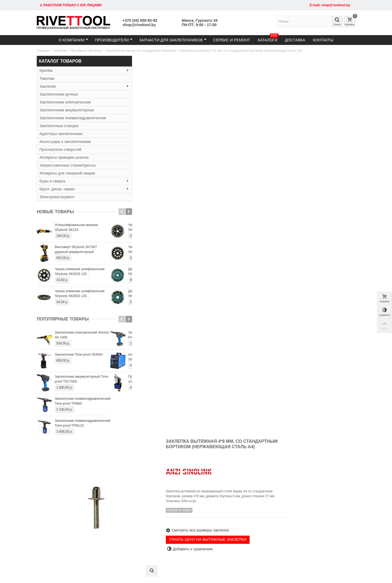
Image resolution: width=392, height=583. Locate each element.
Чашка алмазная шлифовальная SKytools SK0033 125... (80, 271)
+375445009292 (254, 549)
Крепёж (73, 71)
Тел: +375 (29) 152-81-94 (57, 508)
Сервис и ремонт (232, 40)
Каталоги (268, 39)
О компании (73, 40)
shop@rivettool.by (139, 25)
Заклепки (60, 51)
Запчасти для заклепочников (173, 40)
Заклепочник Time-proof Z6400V (79, 355)
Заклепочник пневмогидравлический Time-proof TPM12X (82, 423)
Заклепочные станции (59, 126)
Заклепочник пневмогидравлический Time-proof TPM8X (82, 401)
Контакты (323, 40)
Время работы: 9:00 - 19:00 (59, 519)
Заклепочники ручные (59, 94)
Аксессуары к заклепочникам (65, 142)
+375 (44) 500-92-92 (140, 20)
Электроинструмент (57, 197)
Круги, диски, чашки (73, 189)
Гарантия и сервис (183, 513)
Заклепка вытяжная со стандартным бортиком (141, 51)
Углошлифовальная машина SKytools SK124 (76, 227)
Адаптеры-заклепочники (61, 134)
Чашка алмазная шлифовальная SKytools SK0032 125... (80, 294)
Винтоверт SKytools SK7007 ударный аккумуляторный (76, 249)
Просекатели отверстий (60, 149)
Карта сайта (233, 508)
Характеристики (143, 198)
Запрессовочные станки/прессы (68, 165)
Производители (114, 40)
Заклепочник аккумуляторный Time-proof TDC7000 (82, 379)
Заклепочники (114, 508)
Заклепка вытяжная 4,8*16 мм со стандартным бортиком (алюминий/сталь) (142, 412)
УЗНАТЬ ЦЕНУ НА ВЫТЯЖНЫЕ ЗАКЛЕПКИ (283, 156)
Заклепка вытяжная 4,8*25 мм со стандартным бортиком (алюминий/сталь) (332, 412)
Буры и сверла (73, 181)
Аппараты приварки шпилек (64, 157)
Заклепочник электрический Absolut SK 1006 (82, 335)
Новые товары (55, 212)
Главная (43, 51)
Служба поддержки (238, 513)
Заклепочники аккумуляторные (67, 110)
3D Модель (184, 198)
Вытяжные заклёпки (87, 51)
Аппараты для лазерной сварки (67, 173)
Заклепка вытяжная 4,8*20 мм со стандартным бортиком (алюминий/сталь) (237, 412)
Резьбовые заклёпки (119, 519)
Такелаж (47, 78)
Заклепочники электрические (65, 102)
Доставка (295, 40)
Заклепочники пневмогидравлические (73, 118)
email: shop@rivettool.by (56, 513)
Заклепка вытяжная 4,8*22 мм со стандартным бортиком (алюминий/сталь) (284, 412)
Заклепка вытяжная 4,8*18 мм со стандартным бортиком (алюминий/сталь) (190, 412)
